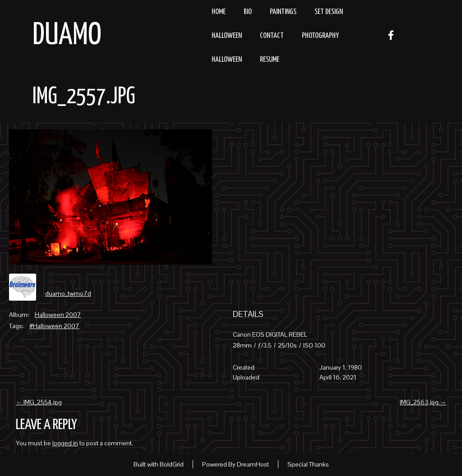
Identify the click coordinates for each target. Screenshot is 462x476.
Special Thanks (308, 464)
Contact (272, 36)
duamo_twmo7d (68, 293)
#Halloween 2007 (54, 326)
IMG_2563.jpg (423, 402)
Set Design (329, 12)
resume (270, 60)
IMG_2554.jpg (39, 402)
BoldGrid (172, 464)
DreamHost (253, 464)
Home (219, 12)
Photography (320, 36)
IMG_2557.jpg (84, 97)
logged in (65, 443)
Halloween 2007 (58, 315)
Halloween (227, 36)
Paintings (283, 12)
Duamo (67, 36)
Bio (248, 12)
